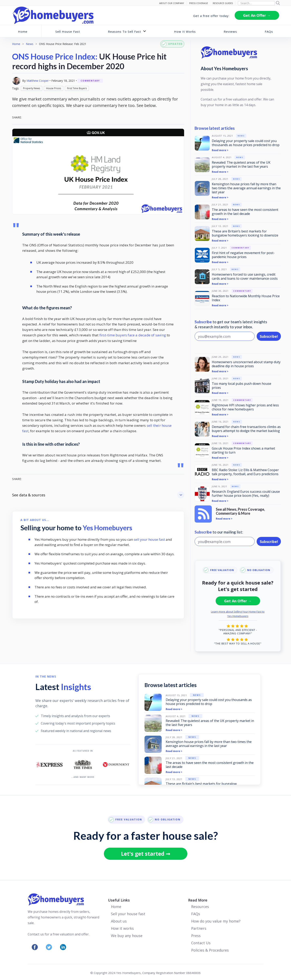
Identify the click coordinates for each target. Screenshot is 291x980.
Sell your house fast (128, 914)
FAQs (269, 31)
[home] (53, 15)
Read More (198, 900)
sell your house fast (149, 539)
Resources (200, 907)
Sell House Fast (68, 31)
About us (119, 921)
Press (196, 936)
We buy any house (127, 936)
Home (23, 31)
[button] (127, 31)
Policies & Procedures (210, 950)
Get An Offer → (257, 15)
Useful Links (119, 900)
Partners (199, 928)
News (30, 44)
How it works (122, 928)
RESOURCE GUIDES (223, 3)
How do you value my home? (216, 921)
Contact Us (201, 943)
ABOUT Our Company (172, 3)
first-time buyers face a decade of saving (133, 335)
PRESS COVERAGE (199, 3)
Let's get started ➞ (146, 854)
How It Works (185, 31)
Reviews (230, 31)
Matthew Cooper (38, 81)
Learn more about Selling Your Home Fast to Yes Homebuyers (238, 614)
